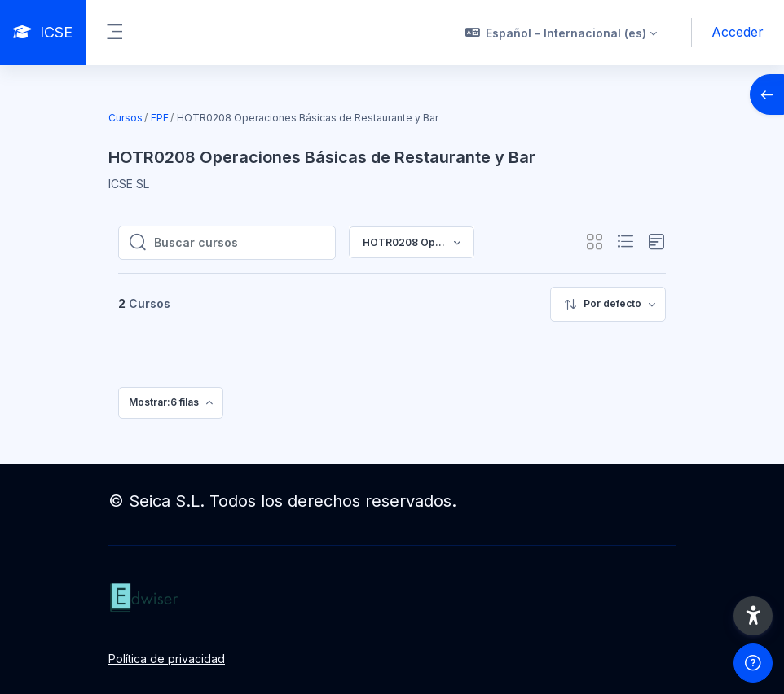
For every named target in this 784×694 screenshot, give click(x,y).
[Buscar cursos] (240, 243)
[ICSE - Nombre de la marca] (43, 33)
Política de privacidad (167, 659)
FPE (160, 118)
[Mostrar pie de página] (753, 663)
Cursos (126, 118)
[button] (562, 33)
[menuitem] (608, 304)
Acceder (738, 32)
